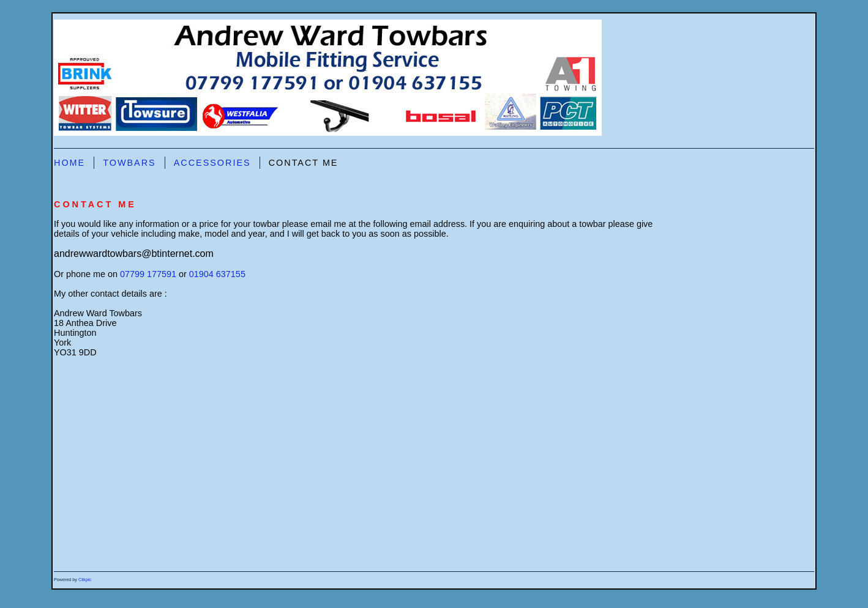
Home (69, 163)
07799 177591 (148, 274)
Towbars (129, 163)
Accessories (212, 163)
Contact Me (304, 163)
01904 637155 (217, 274)
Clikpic (85, 580)
